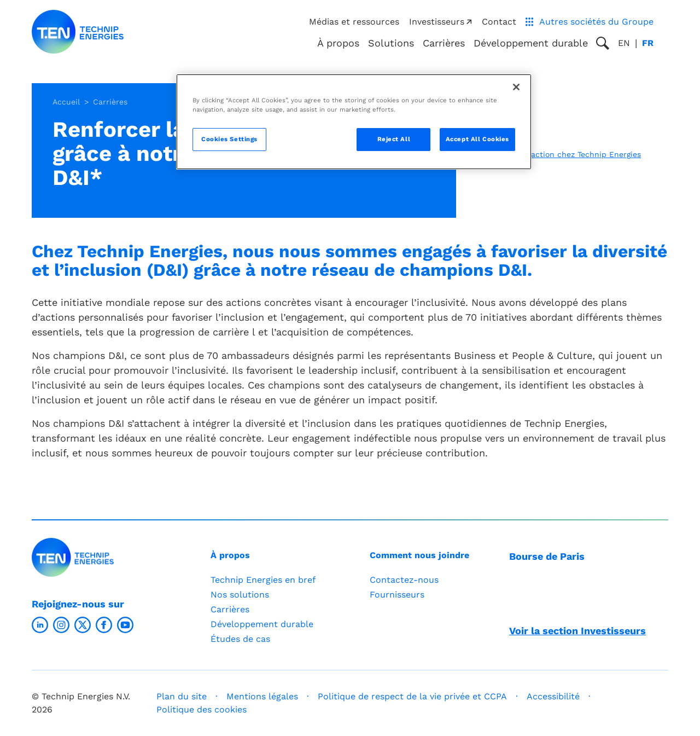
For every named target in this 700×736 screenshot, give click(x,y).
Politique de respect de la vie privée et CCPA (412, 696)
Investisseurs (441, 22)
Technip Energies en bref (263, 580)
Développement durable (262, 624)
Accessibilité (553, 696)
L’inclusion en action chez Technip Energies (559, 154)
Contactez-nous (404, 580)
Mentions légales (262, 696)
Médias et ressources (354, 22)
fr (648, 43)
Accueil (66, 102)
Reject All (394, 139)
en (624, 43)
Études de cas (240, 639)
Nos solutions (240, 595)
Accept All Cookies (477, 139)
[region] (354, 122)
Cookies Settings (229, 139)
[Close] (516, 87)
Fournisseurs (397, 595)
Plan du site (182, 696)
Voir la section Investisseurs (577, 631)
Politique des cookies (202, 709)
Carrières (444, 43)
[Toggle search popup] (603, 43)
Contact (499, 22)
